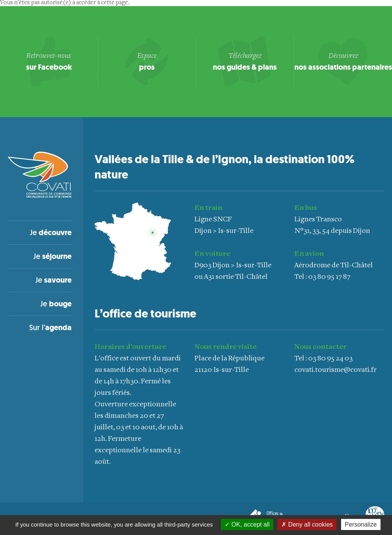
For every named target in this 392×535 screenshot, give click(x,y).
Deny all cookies (307, 524)
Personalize (361, 524)
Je (51, 232)
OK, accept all (247, 524)
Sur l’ (50, 327)
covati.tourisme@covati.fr (336, 370)
